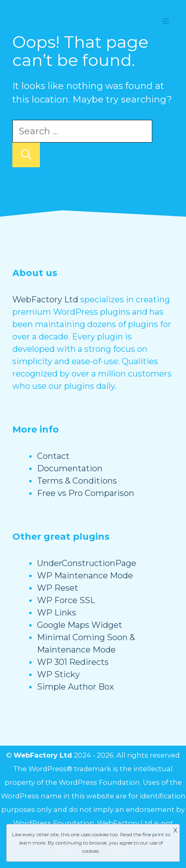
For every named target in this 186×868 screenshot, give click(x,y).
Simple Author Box (76, 687)
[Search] (26, 155)
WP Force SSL (66, 600)
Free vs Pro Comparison (86, 493)
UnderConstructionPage (87, 563)
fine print (153, 834)
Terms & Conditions (77, 481)
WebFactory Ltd (45, 299)
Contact (53, 456)
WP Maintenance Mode (85, 576)
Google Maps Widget (80, 625)
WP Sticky (58, 674)
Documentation (70, 468)
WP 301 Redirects (73, 662)
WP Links (57, 613)
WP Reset (58, 588)
